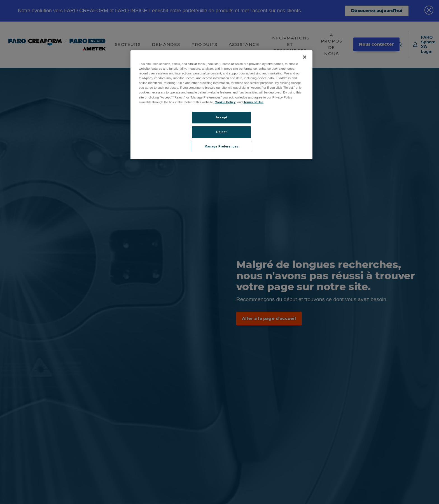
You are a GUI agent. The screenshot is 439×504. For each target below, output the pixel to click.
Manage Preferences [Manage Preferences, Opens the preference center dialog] (222, 146)
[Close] (305, 57)
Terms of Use (254, 102)
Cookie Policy (225, 102)
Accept (221, 117)
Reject (221, 132)
